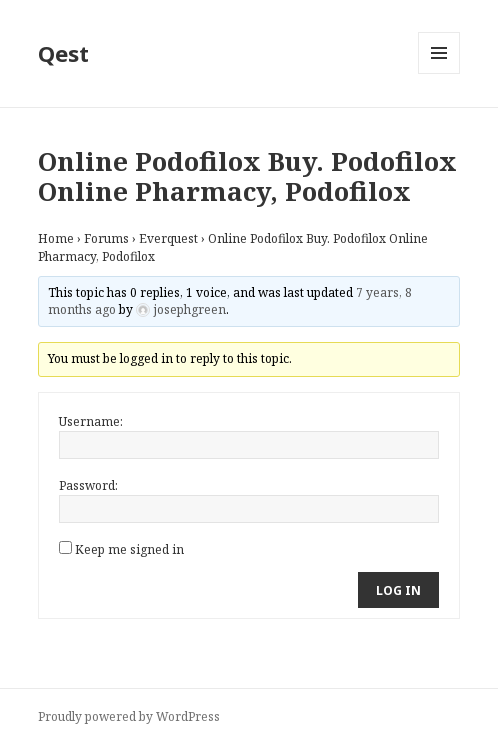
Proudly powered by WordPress (129, 716)
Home (56, 238)
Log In (398, 590)
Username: (91, 421)
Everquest (168, 238)
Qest (63, 53)
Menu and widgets (439, 73)
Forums (106, 238)
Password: (88, 485)
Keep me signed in (129, 549)
